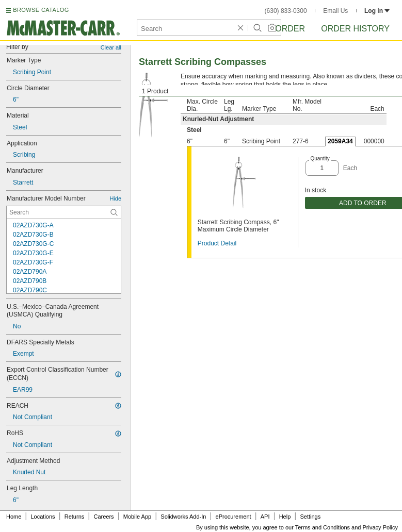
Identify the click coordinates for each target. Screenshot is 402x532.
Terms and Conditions (323, 527)
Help (285, 517)
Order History (355, 29)
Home (14, 517)
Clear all (111, 47)
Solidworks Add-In (183, 517)
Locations (43, 517)
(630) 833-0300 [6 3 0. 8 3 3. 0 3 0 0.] (286, 11)
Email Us (335, 11)
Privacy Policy (380, 527)
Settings (310, 517)
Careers (103, 517)
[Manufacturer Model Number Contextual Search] (64, 212)
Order (290, 29)
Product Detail (217, 243)
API (265, 517)
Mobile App (137, 517)
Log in (377, 11)
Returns (75, 517)
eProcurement (234, 517)
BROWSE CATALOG (41, 10)
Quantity (320, 159)
